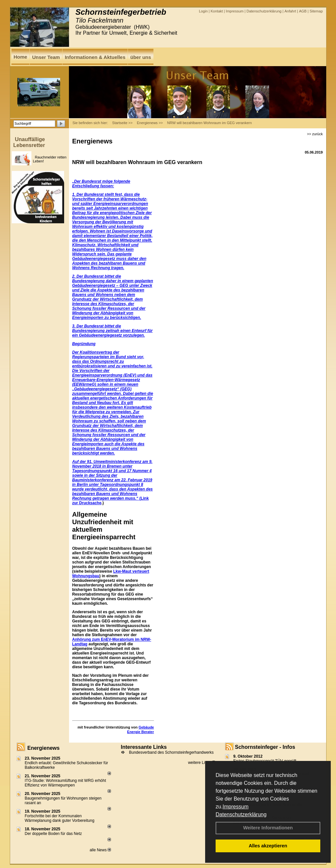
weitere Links (202, 763)
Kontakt (217, 11)
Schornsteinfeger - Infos (265, 747)
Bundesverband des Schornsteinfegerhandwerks (171, 752)
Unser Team (46, 57)
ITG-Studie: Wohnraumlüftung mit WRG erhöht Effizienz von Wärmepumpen (66, 783)
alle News (100, 850)
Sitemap (316, 11)
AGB (303, 11)
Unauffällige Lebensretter (29, 142)
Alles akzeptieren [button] (268, 846)
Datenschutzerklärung (241, 814)
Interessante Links (144, 747)
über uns (141, 57)
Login (203, 11)
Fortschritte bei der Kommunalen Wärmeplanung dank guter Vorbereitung (60, 818)
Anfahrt (290, 11)
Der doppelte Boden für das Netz (53, 834)
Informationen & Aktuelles (95, 57)
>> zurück (315, 134)
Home (21, 57)
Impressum (235, 807)
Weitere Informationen (268, 828)
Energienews (44, 748)
